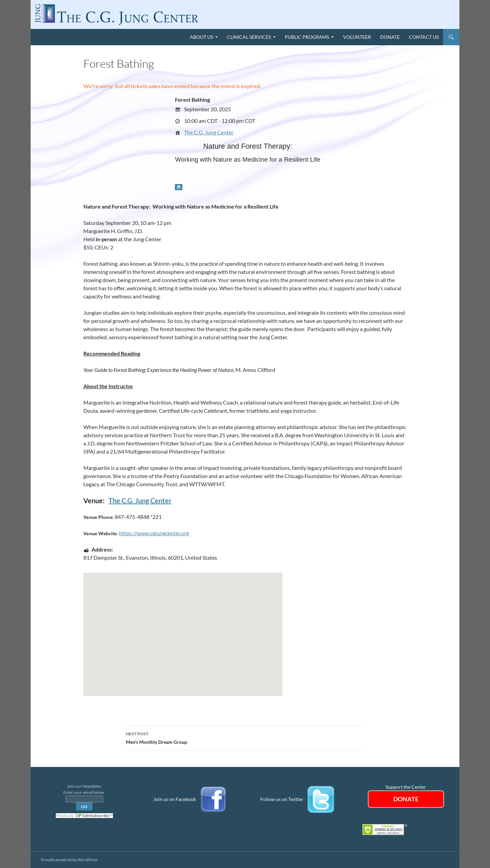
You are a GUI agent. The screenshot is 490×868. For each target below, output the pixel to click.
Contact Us (424, 37)
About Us (201, 37)
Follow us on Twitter (282, 799)
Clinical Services (249, 37)
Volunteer (357, 37)
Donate (390, 37)
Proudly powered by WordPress (69, 860)
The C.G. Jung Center (209, 132)
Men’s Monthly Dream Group (245, 737)
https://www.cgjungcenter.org (154, 533)
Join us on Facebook (175, 799)
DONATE (406, 799)
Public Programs (307, 37)
